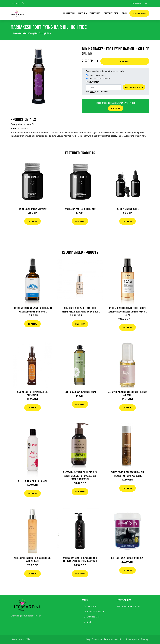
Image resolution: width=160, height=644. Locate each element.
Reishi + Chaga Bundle (128, 209)
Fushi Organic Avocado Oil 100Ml (80, 392)
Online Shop (139, 13)
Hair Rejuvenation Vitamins (32, 209)
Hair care (27, 124)
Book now (116, 108)
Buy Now (125, 61)
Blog (125, 13)
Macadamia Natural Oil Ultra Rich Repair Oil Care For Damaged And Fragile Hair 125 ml (80, 476)
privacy (92, 92)
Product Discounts (97, 75)
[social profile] (23, 3)
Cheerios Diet (111, 13)
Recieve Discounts (134, 87)
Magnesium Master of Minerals (80, 209)
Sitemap (145, 639)
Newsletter (94, 82)
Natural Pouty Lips (89, 13)
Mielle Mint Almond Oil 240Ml (32, 481)
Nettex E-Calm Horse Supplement (128, 558)
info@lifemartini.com (139, 3)
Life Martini (68, 13)
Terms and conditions (114, 639)
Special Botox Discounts (100, 79)
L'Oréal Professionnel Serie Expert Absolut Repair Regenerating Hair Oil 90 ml (128, 311)
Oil (33, 124)
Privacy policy (132, 639)
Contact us (97, 639)
